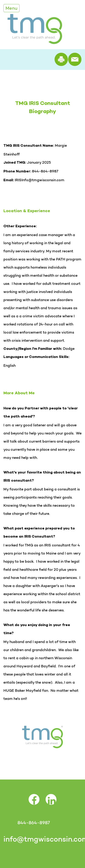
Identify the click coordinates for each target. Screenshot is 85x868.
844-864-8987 (34, 823)
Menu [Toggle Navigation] (11, 8)
